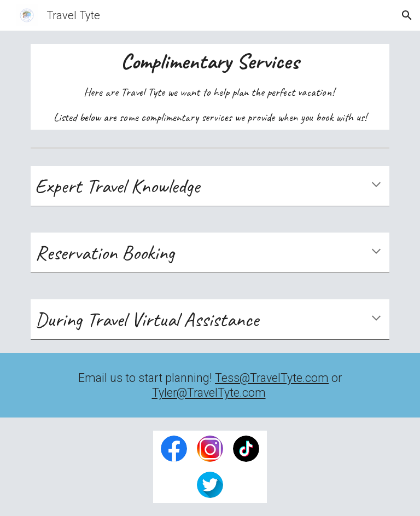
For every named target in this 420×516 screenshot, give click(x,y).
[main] (210, 87)
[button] (407, 15)
